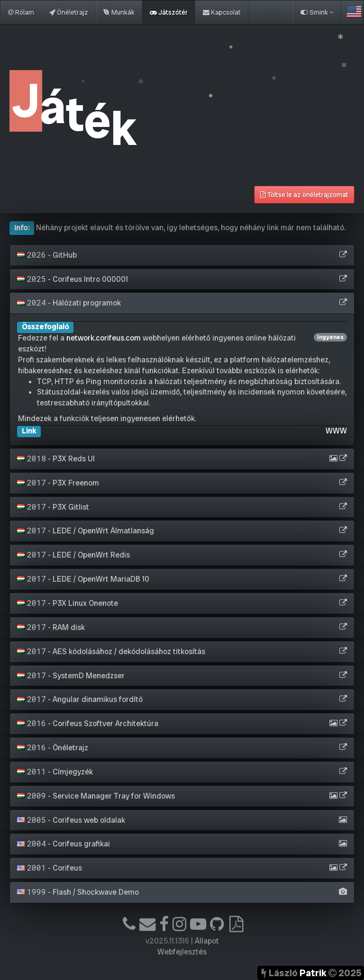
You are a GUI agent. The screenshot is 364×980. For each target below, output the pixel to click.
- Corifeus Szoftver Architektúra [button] (88, 724)
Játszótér (169, 12)
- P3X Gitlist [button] (53, 507)
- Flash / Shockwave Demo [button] (78, 892)
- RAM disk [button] (51, 627)
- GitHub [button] (47, 255)
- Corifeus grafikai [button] (64, 844)
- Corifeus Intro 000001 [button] (73, 279)
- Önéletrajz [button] (53, 748)
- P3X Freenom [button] (58, 483)
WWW (336, 431)
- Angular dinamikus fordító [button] (80, 699)
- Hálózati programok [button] (69, 303)
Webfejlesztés (182, 952)
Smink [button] (317, 12)
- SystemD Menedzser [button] (71, 676)
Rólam (21, 12)
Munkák (119, 12)
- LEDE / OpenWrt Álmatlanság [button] (86, 531)
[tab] (182, 255)
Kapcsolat (222, 12)
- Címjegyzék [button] (55, 772)
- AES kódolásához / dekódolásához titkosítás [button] (111, 652)
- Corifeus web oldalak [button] (71, 820)
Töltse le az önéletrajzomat (304, 195)
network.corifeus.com (104, 338)
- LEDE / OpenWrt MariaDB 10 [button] (83, 579)
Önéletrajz (69, 12)
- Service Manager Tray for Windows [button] (96, 796)
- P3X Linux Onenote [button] (68, 603)
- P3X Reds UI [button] (56, 459)
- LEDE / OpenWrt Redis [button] (73, 555)
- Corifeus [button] (50, 868)
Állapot (207, 941)
